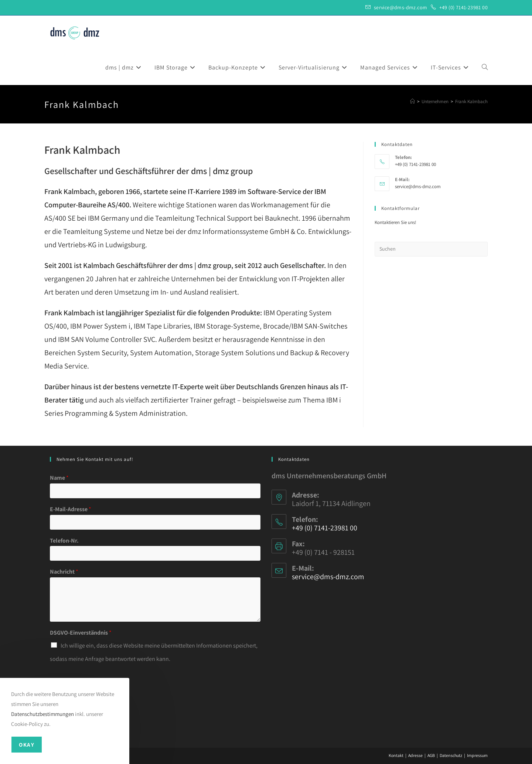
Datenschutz (451, 755)
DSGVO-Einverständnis (81, 633)
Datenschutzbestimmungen (42, 714)
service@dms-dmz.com (401, 7)
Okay (27, 745)
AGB (431, 755)
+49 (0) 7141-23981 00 (463, 7)
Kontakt (396, 755)
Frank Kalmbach (471, 101)
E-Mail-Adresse (71, 509)
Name (59, 478)
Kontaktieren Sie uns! (395, 222)
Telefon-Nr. (64, 541)
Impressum (477, 755)
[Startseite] (412, 101)
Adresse (415, 755)
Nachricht (64, 572)
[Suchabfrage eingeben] (431, 249)
